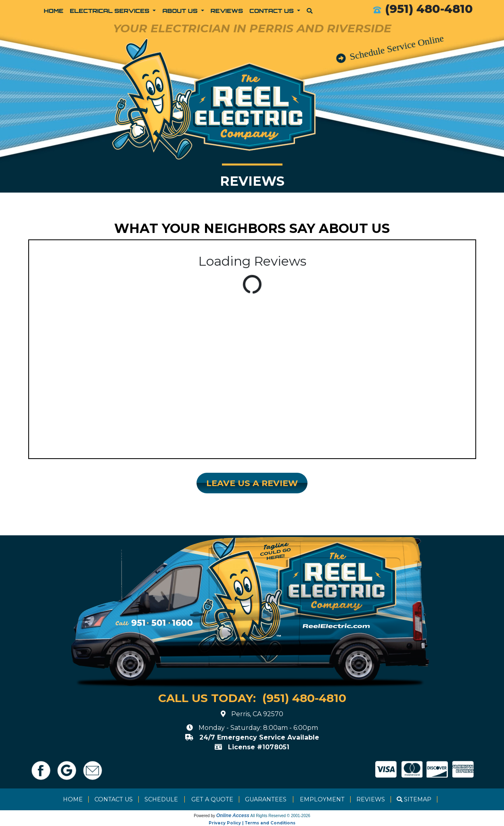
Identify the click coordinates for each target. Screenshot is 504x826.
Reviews (227, 10)
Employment (322, 799)
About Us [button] (181, 10)
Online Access (233, 816)
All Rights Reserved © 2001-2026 (280, 816)
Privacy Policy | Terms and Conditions (252, 823)
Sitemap (418, 799)
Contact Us (114, 799)
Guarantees (266, 799)
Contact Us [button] (272, 10)
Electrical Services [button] (111, 10)
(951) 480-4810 (429, 9)
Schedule (161, 799)
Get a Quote (212, 799)
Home (54, 10)
